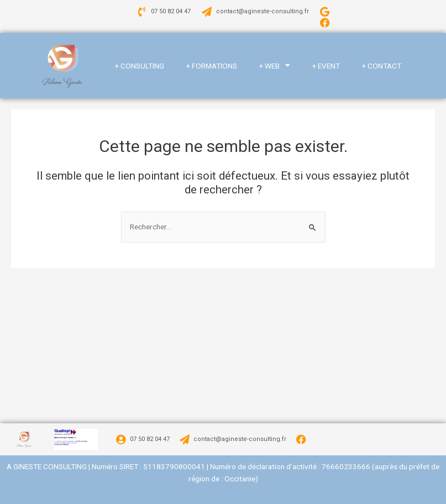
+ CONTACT (382, 66)
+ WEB (275, 66)
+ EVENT (326, 66)
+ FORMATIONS (212, 66)
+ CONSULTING (140, 66)
